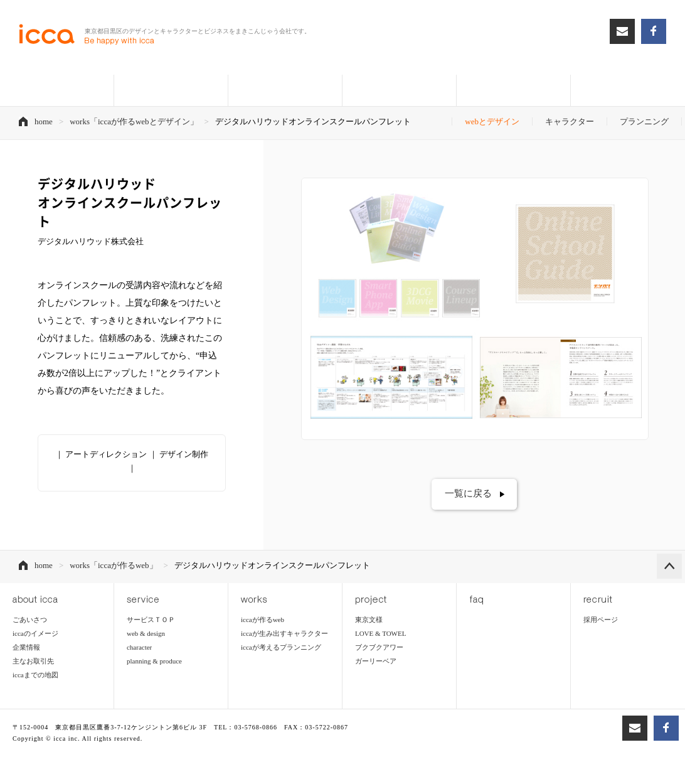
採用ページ (601, 620)
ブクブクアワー (379, 648)
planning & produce (154, 662)
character (139, 648)
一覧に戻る (468, 494)
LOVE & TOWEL (380, 634)
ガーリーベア (376, 662)
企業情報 (26, 648)
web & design (146, 634)
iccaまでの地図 (35, 675)
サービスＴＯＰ (151, 620)
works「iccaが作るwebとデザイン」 (134, 121)
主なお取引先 (33, 662)
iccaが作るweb (263, 620)
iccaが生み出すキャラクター (284, 634)
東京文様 (369, 620)
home (44, 121)
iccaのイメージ (35, 634)
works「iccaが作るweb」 (113, 566)
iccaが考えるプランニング (281, 648)
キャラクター (570, 121)
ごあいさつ (30, 620)
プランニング (644, 121)
